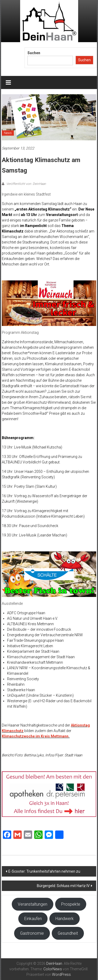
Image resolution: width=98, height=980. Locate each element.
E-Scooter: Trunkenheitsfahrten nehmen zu (44, 871)
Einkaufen (33, 919)
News (8, 133)
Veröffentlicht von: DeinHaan (26, 184)
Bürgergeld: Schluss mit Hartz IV (63, 886)
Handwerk (65, 919)
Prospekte (71, 904)
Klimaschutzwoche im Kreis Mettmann (35, 736)
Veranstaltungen (33, 904)
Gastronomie (32, 933)
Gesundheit (68, 933)
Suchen (34, 53)
